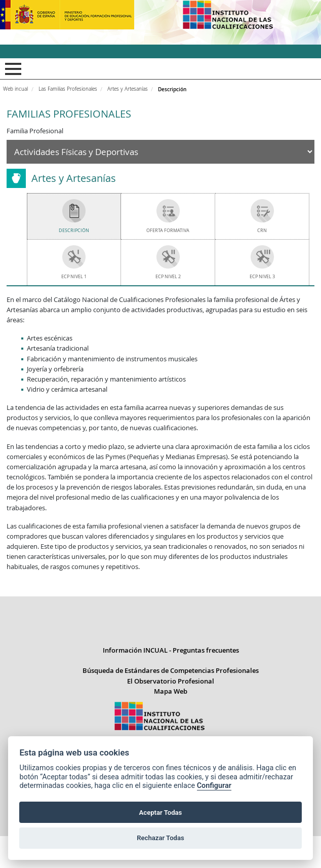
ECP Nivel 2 (168, 276)
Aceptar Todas (161, 813)
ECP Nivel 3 (262, 276)
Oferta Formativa (168, 230)
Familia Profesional (35, 131)
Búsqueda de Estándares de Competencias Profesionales (171, 702)
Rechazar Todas (160, 838)
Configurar (214, 786)
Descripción (74, 230)
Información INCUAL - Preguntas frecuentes (171, 682)
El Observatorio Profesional (171, 713)
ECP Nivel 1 (74, 276)
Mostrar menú (11, 69)
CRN (262, 230)
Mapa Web (171, 723)
